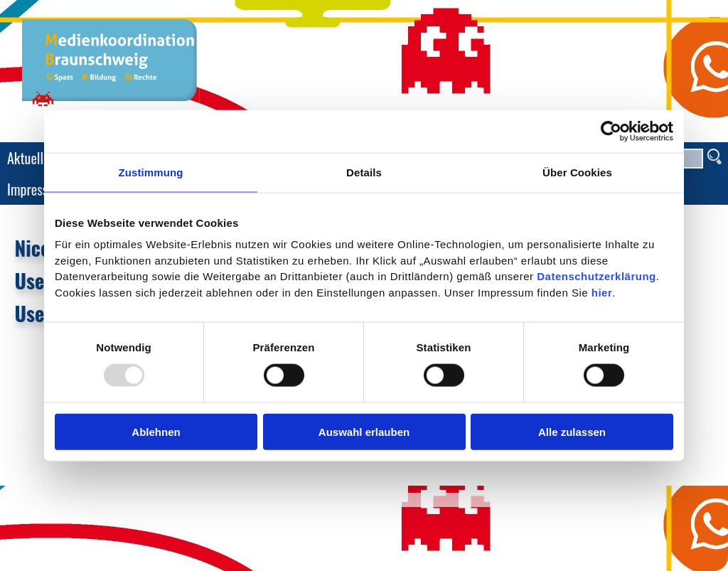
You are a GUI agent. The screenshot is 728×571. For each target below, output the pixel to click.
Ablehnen (156, 432)
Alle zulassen (572, 432)
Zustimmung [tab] (151, 172)
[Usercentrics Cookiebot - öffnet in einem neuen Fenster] (611, 131)
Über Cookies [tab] (577, 172)
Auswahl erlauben (364, 432)
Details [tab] (364, 172)
